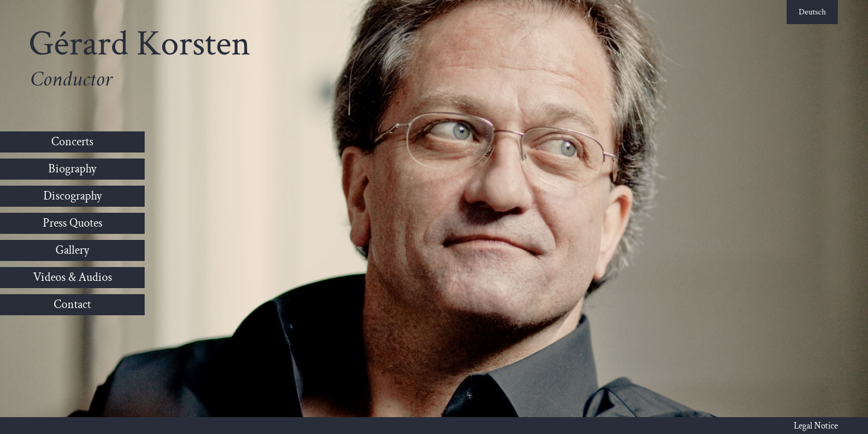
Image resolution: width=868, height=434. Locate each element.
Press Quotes (73, 223)
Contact (72, 304)
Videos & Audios (73, 277)
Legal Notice (816, 426)
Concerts (72, 142)
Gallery (72, 250)
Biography (72, 169)
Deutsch (812, 12)
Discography (73, 196)
